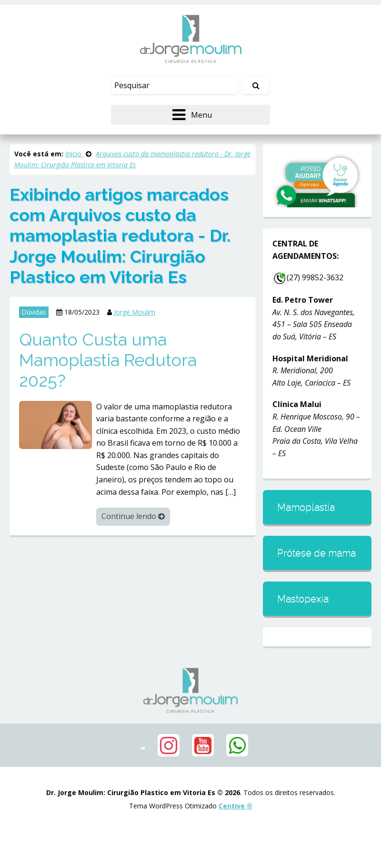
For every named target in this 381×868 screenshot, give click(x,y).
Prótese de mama (316, 553)
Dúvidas (34, 312)
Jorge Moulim (135, 312)
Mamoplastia (306, 507)
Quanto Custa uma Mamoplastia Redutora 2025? (108, 360)
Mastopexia (303, 599)
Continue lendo (133, 516)
